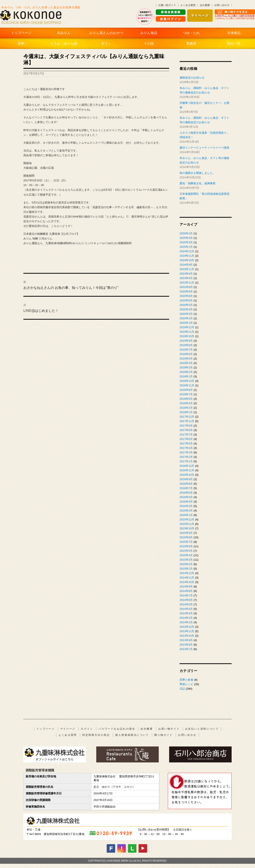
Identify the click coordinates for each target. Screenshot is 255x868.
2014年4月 (186, 609)
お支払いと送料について (202, 729)
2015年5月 (186, 551)
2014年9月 (186, 587)
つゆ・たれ (191, 33)
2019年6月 (186, 354)
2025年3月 (186, 242)
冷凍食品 (234, 33)
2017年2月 (186, 457)
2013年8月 (186, 645)
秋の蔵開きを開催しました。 (198, 173)
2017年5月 (186, 443)
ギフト (106, 44)
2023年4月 (186, 278)
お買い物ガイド (169, 729)
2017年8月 (186, 430)
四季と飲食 (186, 680)
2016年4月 (186, 502)
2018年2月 (186, 408)
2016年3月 (186, 506)
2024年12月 (187, 251)
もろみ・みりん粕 (64, 44)
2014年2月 (186, 618)
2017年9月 (186, 426)
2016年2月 (186, 511)
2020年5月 (186, 305)
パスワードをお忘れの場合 (117, 729)
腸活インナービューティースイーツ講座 (204, 148)
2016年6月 (186, 493)
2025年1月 (186, 247)
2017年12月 (187, 417)
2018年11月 (187, 385)
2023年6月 (186, 274)
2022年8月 (186, 287)
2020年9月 (186, 291)
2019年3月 (186, 367)
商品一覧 (234, 44)
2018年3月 (186, 403)
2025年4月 (186, 238)
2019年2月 (186, 372)
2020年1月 (186, 323)
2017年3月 (186, 452)
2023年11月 (187, 269)
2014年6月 (186, 600)
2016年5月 (186, 497)
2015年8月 (186, 537)
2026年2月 (186, 233)
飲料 (21, 44)
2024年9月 (186, 265)
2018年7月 (186, 394)
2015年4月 (186, 555)
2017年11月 (187, 421)
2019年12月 (187, 327)
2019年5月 (186, 359)
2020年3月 (186, 314)
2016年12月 (187, 466)
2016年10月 (187, 475)
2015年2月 (186, 564)
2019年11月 (187, 332)
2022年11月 (187, 283)
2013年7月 (186, 649)
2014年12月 (187, 573)
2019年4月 (186, 363)
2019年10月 (187, 336)
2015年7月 (186, 542)
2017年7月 (186, 435)
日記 (182, 689)
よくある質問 (68, 735)
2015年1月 (186, 569)
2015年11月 (187, 524)
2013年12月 (187, 627)
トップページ (21, 33)
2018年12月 (187, 381)
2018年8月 (186, 390)
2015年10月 (187, 528)
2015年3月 (186, 560)
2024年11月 (187, 256)
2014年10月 (187, 582)
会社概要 (147, 729)
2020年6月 (186, 300)
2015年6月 (186, 546)
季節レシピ (186, 684)
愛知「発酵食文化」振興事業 (198, 183)
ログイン (87, 729)
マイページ (68, 729)
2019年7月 (186, 350)
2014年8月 (186, 591)
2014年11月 (187, 578)
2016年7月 (186, 488)
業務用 (191, 44)
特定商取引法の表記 (96, 735)
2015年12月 (187, 519)
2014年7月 (186, 595)
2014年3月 (186, 613)
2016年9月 (186, 479)
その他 (149, 44)
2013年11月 (187, 631)
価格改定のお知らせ (192, 78)
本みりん (64, 33)
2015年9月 (186, 533)
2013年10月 (187, 636)
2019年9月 (186, 341)
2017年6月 (186, 439)
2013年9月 (186, 640)
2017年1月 (186, 461)
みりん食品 (149, 33)
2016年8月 (186, 484)
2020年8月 (186, 296)
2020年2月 (186, 318)
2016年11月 (187, 470)
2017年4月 (186, 448)
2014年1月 (186, 622)
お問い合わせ (187, 735)
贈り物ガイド (163, 735)
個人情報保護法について (132, 735)
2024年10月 (187, 260)
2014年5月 (186, 604)
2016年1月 (186, 515)
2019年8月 (186, 345)
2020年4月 (186, 309)
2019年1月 (186, 376)
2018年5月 (186, 399)
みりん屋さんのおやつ (106, 33)
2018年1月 (186, 412)
